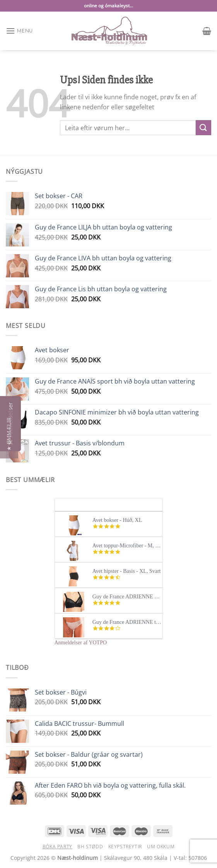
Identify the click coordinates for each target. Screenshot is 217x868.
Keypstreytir (125, 847)
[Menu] (19, 31)
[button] (9, 434)
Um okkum (161, 847)
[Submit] (203, 128)
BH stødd (90, 847)
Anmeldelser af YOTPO (81, 643)
